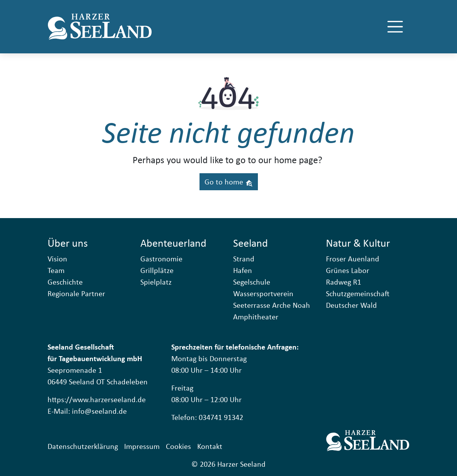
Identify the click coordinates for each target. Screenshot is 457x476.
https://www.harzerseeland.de (97, 399)
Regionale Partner (76, 293)
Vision (57, 258)
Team (56, 270)
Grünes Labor (348, 270)
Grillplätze (157, 270)
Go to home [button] (229, 182)
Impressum (142, 446)
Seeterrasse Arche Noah (272, 305)
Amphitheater (256, 316)
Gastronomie (161, 258)
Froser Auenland (353, 258)
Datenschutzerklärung (83, 446)
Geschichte (65, 282)
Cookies (178, 446)
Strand (244, 258)
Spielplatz (156, 282)
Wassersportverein (263, 293)
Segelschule (252, 282)
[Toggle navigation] (395, 27)
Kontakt (210, 446)
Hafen (243, 270)
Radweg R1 (344, 282)
